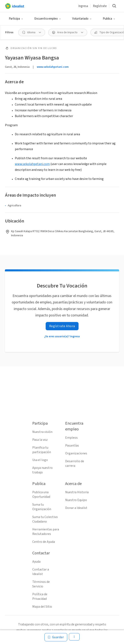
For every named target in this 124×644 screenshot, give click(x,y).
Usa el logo (40, 460)
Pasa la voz (40, 440)
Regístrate (100, 6)
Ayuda (36, 562)
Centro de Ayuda (44, 542)
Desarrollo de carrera (75, 463)
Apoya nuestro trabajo (42, 470)
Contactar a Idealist (41, 572)
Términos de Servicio (41, 584)
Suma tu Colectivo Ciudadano (45, 519)
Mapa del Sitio (42, 607)
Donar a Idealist (76, 508)
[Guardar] (56, 637)
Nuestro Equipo (76, 500)
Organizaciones (76, 453)
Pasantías (72, 446)
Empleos (71, 438)
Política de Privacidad (40, 596)
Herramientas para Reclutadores (46, 532)
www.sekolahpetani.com (53, 67)
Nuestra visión (42, 432)
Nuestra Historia (77, 492)
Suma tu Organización (42, 507)
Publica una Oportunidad (41, 494)
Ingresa (83, 6)
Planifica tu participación (42, 450)
